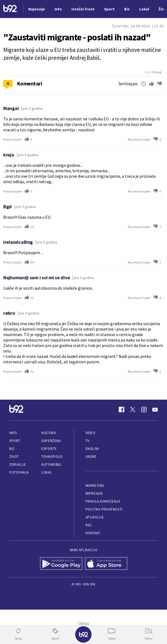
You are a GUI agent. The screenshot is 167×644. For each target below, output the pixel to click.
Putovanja (19, 472)
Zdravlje (18, 465)
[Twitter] (133, 409)
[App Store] (106, 564)
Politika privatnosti (104, 509)
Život (14, 457)
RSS (89, 525)
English (92, 449)
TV (88, 441)
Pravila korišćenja (103, 501)
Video (91, 433)
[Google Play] (61, 564)
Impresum (94, 493)
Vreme (91, 457)
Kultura (49, 433)
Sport (15, 441)
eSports (49, 449)
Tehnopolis (52, 457)
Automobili (51, 465)
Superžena (51, 441)
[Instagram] (144, 409)
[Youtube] (155, 409)
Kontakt (93, 533)
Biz (12, 449)
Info (13, 433)
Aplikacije (95, 517)
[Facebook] (122, 409)
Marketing (95, 486)
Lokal (47, 472)
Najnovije (37, 9)
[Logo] (10, 9)
